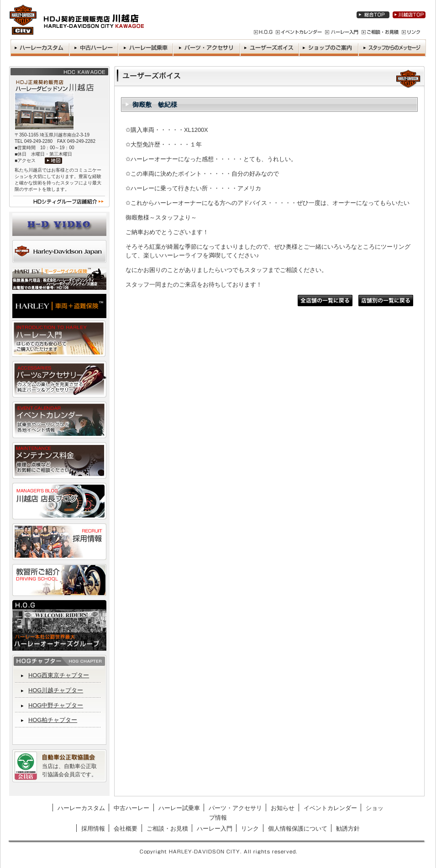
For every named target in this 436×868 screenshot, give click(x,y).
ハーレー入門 (215, 829)
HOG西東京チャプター (59, 675)
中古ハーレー (131, 808)
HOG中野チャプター (56, 705)
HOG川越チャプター (56, 690)
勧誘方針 (348, 829)
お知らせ (283, 808)
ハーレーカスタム (81, 808)
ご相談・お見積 (167, 829)
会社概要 (126, 829)
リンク (250, 829)
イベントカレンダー (330, 808)
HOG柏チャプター (53, 720)
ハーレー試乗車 (179, 808)
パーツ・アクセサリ (235, 808)
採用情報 (93, 829)
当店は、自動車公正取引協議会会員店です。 (69, 770)
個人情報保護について (298, 829)
